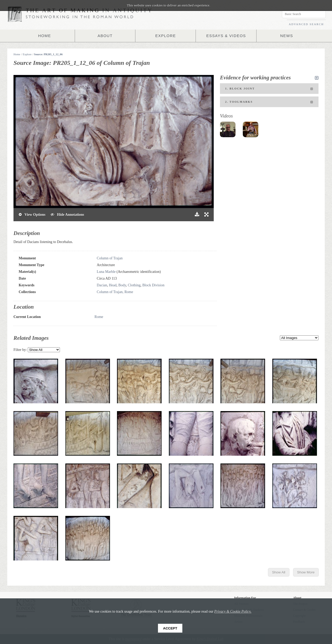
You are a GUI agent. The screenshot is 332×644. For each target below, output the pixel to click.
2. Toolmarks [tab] (269, 102)
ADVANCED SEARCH (306, 24)
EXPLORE (166, 36)
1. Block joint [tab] (269, 89)
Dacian (102, 285)
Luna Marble (106, 272)
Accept (170, 628)
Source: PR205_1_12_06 (48, 54)
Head (113, 285)
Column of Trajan (110, 258)
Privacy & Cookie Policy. (233, 611)
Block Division (153, 285)
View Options (32, 215)
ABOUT (105, 36)
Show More (306, 572)
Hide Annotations (67, 215)
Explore (27, 54)
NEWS (287, 36)
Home (17, 54)
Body (122, 285)
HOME (45, 36)
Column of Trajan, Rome (115, 292)
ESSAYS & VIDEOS (226, 36)
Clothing (134, 285)
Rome (99, 317)
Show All (279, 572)
